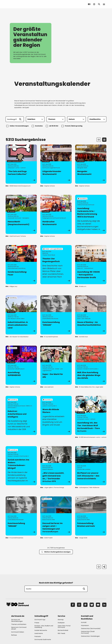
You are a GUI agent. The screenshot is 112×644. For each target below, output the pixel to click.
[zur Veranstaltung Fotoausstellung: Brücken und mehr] (91, 516)
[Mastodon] (85, 605)
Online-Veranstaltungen (18, 126)
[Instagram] (79, 605)
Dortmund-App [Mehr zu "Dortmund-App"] (40, 620)
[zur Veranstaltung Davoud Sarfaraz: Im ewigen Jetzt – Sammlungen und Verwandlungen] (56, 516)
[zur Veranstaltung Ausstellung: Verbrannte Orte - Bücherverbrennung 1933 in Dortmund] (91, 214)
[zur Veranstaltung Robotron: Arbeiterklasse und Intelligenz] (21, 415)
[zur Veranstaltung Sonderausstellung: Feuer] (21, 265)
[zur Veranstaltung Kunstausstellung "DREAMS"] (56, 315)
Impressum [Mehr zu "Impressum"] (85, 625)
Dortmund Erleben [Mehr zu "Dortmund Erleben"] (18, 632)
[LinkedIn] (104, 605)
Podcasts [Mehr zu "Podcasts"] (38, 636)
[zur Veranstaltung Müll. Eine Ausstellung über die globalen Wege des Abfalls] (91, 365)
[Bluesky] (92, 605)
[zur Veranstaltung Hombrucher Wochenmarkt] (56, 214)
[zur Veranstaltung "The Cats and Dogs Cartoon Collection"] (21, 164)
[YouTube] (98, 605)
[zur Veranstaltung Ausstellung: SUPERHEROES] (21, 365)
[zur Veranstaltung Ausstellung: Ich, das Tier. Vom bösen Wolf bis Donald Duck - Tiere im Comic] (91, 415)
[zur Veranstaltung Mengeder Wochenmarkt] (91, 164)
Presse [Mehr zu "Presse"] (37, 623)
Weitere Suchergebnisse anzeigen (56, 552)
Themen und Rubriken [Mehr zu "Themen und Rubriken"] (19, 624)
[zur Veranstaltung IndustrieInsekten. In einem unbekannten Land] (21, 315)
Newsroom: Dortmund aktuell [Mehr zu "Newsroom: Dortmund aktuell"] (19, 628)
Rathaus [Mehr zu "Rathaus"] (14, 635)
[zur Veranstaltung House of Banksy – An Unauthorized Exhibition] (91, 315)
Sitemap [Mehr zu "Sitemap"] (61, 620)
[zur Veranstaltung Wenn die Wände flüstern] (56, 415)
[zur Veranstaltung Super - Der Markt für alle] (56, 365)
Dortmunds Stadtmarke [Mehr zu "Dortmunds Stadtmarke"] (43, 640)
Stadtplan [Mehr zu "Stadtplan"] (61, 623)
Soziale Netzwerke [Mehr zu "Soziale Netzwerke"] (41, 630)
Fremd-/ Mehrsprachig (72, 126)
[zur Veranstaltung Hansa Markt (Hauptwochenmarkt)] (21, 214)
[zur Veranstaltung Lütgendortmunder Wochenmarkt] (56, 164)
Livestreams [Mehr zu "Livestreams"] (39, 633)
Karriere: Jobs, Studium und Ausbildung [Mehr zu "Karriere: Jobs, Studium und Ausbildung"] (44, 627)
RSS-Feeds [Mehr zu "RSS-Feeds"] (61, 633)
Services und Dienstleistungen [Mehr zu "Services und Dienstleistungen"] (17, 620)
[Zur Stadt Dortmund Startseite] (18, 4)
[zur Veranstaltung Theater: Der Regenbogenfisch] (56, 265)
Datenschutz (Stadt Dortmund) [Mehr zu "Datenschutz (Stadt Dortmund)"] (88, 632)
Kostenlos (37, 126)
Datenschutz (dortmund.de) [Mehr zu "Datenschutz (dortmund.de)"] (91, 629)
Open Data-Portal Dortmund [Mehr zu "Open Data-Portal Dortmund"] (64, 627)
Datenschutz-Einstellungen (90, 636)
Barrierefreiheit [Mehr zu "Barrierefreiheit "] (63, 630)
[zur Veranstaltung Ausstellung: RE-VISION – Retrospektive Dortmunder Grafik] (91, 265)
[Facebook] (73, 605)
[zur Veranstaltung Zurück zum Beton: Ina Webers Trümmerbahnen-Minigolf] (21, 466)
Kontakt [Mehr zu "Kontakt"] (84, 622)
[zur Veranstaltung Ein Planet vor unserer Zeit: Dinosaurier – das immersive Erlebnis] (91, 466)
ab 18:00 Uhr (52, 126)
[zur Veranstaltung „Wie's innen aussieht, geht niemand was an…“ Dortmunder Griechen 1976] (56, 466)
